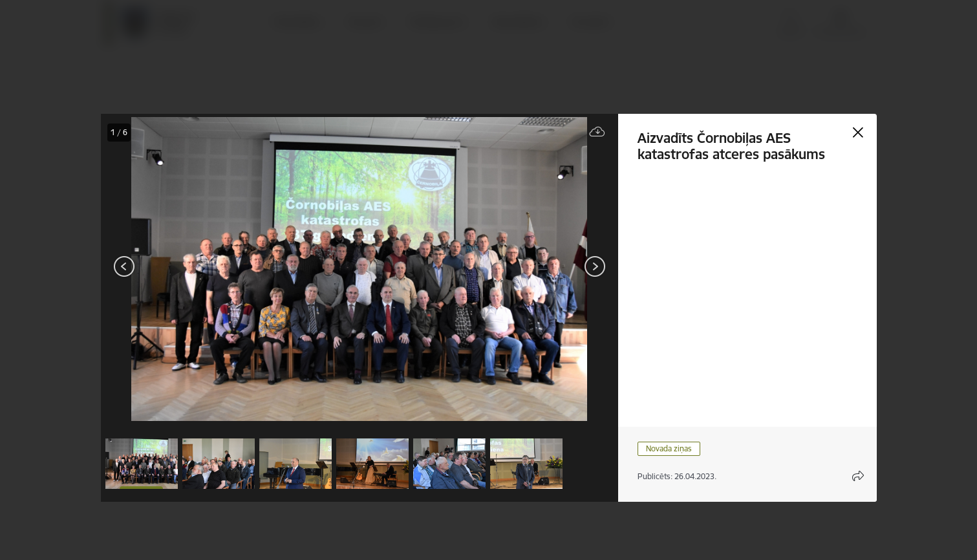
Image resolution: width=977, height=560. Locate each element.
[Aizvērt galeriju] (858, 133)
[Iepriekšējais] (124, 266)
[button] (142, 464)
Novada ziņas (669, 448)
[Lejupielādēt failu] (597, 132)
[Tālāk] (595, 266)
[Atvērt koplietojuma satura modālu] (858, 476)
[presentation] (178, 268)
